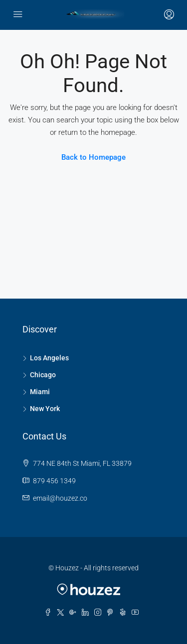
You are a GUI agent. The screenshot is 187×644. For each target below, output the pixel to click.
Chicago (43, 375)
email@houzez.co (60, 498)
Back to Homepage (93, 157)
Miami (40, 392)
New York (45, 409)
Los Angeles (49, 358)
